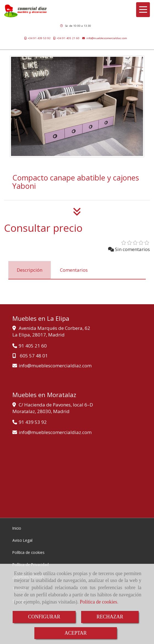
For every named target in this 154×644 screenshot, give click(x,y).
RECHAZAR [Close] (110, 617)
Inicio (17, 528)
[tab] (30, 270)
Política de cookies (98, 602)
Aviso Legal (22, 540)
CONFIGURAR (44, 617)
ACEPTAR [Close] (76, 633)
